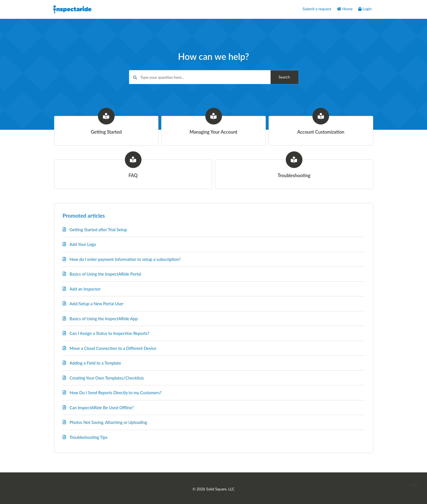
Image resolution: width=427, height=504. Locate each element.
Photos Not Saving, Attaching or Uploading (108, 422)
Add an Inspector (85, 289)
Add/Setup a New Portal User (97, 304)
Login (365, 9)
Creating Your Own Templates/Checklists (107, 378)
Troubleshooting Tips (89, 437)
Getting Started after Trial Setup (98, 230)
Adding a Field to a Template (95, 363)
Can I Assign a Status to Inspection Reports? (110, 333)
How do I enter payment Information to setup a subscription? (125, 259)
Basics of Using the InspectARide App (104, 319)
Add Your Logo (83, 244)
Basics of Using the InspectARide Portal (105, 274)
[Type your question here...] (214, 77)
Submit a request (317, 9)
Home (345, 9)
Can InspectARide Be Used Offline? (102, 408)
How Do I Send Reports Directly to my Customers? (116, 393)
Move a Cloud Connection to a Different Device (113, 348)
